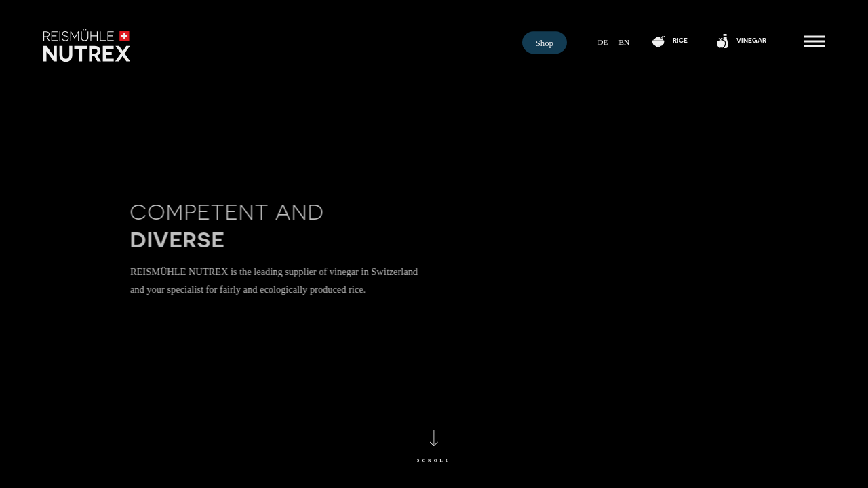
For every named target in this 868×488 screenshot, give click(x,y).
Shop (545, 43)
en (624, 42)
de (603, 42)
